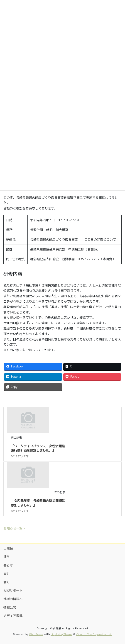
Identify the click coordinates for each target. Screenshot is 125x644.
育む (7, 574)
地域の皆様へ (13, 599)
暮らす (8, 565)
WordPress (36, 634)
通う (7, 557)
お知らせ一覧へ (15, 528)
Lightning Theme (61, 634)
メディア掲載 (13, 616)
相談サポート (13, 590)
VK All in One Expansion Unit (94, 634)
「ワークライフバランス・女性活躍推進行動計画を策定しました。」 (38, 448)
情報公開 (10, 607)
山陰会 (8, 548)
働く (7, 582)
